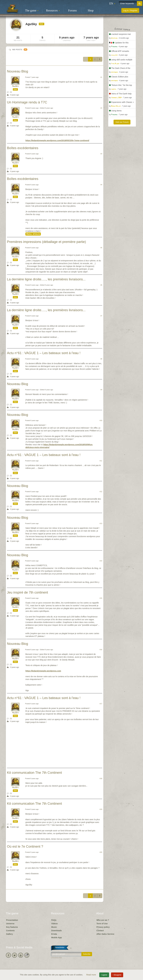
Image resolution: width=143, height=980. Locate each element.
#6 (101, 285)
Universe (10, 924)
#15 (101, 598)
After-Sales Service (105, 934)
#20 (101, 852)
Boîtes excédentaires (23, 148)
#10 (101, 420)
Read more (91, 975)
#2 (101, 108)
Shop (91, 10)
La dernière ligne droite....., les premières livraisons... (46, 279)
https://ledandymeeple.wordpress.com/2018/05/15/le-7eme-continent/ (57, 140)
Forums (72, 10)
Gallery (9, 934)
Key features (12, 927)
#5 (101, 248)
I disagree (117, 975)
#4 (101, 185)
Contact (100, 931)
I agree (104, 975)
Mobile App (56, 937)
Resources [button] (53, 10)
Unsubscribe (56, 958)
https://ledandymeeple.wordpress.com (43, 671)
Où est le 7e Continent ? (25, 846)
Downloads (56, 931)
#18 (101, 778)
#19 (101, 809)
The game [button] (32, 10)
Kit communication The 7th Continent (34, 773)
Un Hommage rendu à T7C (27, 102)
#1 (101, 77)
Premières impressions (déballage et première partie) (47, 242)
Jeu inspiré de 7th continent (28, 592)
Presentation (12, 920)
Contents (10, 931)
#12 (101, 492)
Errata (54, 934)
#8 (101, 359)
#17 (101, 704)
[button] (112, 3)
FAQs (54, 920)
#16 (101, 650)
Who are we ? (103, 920)
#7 (101, 316)
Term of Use (102, 924)
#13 (101, 523)
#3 (101, 154)
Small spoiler (33, 234)
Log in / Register (130, 10)
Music (54, 927)
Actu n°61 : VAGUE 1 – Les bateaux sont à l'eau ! (44, 353)
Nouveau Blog (18, 71)
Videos (54, 924)
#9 (101, 390)
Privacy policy (103, 927)
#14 (101, 561)
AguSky (15, 86)
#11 (101, 461)
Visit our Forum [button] (122, 122)
